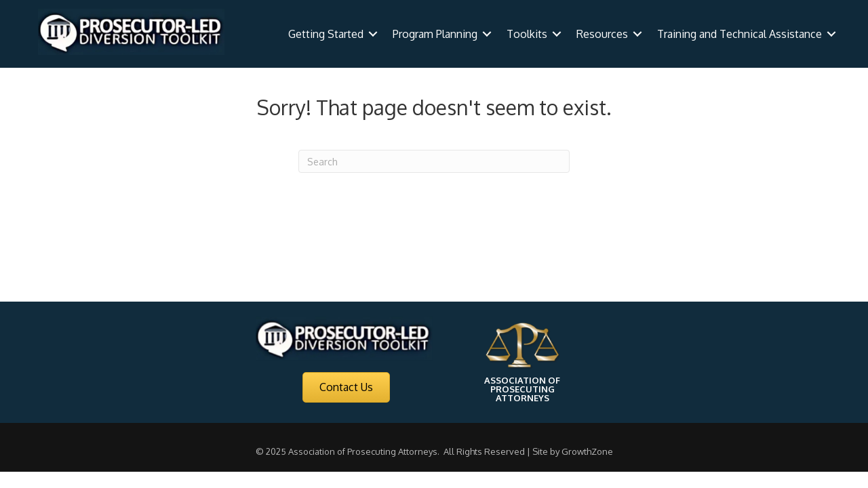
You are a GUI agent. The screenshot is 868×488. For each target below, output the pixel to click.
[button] (346, 387)
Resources (602, 34)
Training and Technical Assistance (739, 34)
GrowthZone (587, 451)
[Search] (434, 161)
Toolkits (527, 34)
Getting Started (326, 34)
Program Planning (435, 34)
